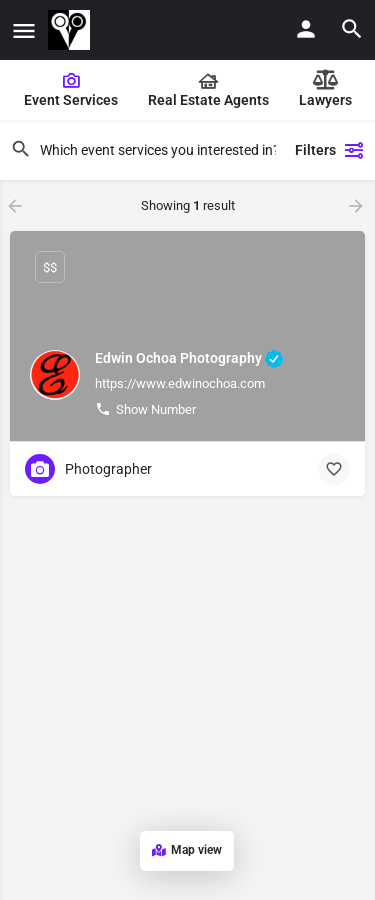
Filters (330, 150)
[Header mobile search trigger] (352, 29)
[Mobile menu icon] (24, 30)
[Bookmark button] (334, 469)
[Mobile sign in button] (306, 29)
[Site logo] (71, 30)
